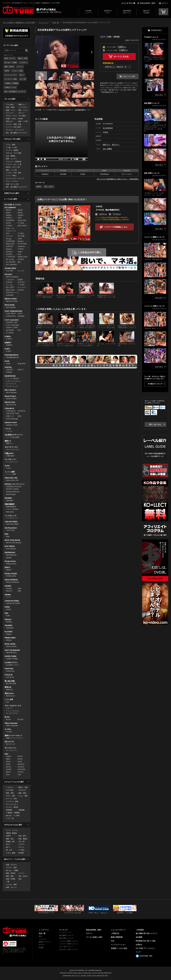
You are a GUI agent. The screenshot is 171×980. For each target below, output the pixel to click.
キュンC (21, 271)
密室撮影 (9, 810)
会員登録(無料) (80, 110)
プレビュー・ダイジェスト (15, 130)
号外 (19, 254)
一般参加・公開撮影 (11, 83)
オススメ (42, 945)
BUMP (20, 210)
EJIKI (8, 616)
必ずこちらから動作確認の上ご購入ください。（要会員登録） (118, 179)
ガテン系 (23, 79)
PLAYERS (9, 632)
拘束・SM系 (10, 107)
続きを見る (159, 95)
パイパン (20, 67)
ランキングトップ (65, 932)
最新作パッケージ (45, 942)
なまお (7, 466)
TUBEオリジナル (10, 87)
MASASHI (22, 769)
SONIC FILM (23, 257)
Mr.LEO (21, 719)
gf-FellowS (10, 330)
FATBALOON (11, 576)
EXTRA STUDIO (11, 574)
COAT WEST (11, 314)
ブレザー (22, 844)
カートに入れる (121, 56)
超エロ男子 (10, 287)
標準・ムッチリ (11, 159)
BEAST (9, 210)
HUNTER (10, 246)
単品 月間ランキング (66, 938)
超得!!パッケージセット (14, 736)
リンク (138, 952)
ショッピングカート (118, 930)
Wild (19, 591)
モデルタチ (22, 790)
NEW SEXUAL (12, 653)
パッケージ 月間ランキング (68, 944)
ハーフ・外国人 (11, 176)
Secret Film (22, 220)
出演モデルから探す (12, 193)
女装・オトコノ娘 (12, 184)
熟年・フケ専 (23, 121)
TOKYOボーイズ (12, 293)
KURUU (9, 218)
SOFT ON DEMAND (12, 650)
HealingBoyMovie (12, 355)
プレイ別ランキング (66, 947)
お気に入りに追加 (129, 76)
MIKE (8, 759)
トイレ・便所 (23, 796)
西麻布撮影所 (10, 504)
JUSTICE (8, 367)
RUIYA (20, 759)
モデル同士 (10, 790)
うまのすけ (10, 280)
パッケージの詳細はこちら (116, 227)
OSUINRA (8, 626)
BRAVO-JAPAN (11, 299)
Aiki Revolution (11, 528)
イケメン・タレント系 (14, 164)
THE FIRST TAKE (13, 414)
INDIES (9, 215)
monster (21, 290)
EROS (20, 213)
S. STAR (21, 223)
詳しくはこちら (155, 424)
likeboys (8, 619)
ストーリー (10, 113)
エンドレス (22, 287)
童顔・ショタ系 (11, 170)
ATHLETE (21, 411)
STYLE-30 (9, 675)
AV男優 (21, 853)
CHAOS (9, 282)
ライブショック (12, 386)
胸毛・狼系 (10, 876)
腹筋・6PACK (9, 67)
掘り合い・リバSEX (13, 816)
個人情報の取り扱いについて (146, 933)
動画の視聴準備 (117, 937)
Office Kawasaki (11, 723)
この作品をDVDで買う (90, 252)
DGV (6, 754)
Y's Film (8, 729)
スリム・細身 (11, 145)
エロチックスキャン (14, 381)
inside (8, 364)
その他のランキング (155, 384)
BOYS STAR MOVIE (12, 540)
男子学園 (21, 236)
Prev (38, 52)
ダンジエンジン (10, 748)
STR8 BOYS (9, 409)
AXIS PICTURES (11, 522)
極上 (19, 262)
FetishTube (9, 669)
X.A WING (10, 333)
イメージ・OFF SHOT (14, 127)
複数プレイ (22, 104)
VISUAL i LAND (12, 328)
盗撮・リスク (11, 110)
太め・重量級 (11, 156)
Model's (21, 241)
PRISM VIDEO (10, 638)
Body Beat (22, 364)
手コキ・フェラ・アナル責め (16, 116)
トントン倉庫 (10, 472)
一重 (8, 882)
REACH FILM (10, 402)
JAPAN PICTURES (12, 601)
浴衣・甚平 (22, 836)
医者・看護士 (23, 839)
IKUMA (9, 769)
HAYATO (21, 767)
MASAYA (21, 764)
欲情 (19, 416)
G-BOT (7, 349)
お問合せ (139, 945)
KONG (7, 607)
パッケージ (43, 939)
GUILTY (21, 370)
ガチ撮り (21, 233)
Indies (20, 252)
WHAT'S (9, 591)
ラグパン (22, 847)
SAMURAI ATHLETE (14, 487)
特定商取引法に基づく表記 (146, 941)
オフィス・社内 (11, 799)
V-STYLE (21, 282)
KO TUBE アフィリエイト (145, 948)
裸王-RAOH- (22, 226)
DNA (6, 613)
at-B (19, 330)
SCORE (9, 254)
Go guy (9, 239)
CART (163, 12)
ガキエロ (9, 236)
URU (8, 775)
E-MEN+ (8, 337)
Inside (7, 361)
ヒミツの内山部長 (13, 437)
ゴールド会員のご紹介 (94, 937)
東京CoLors (9, 693)
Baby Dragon (11, 494)
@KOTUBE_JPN (146, 956)
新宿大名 (8, 687)
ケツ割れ (22, 850)
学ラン (8, 844)
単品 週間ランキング (66, 935)
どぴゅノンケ (11, 231)
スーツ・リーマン (11, 75)
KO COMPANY (10, 208)
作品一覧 (56, 23)
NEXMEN (8, 498)
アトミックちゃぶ (13, 711)
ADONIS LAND (12, 322)
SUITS (8, 223)
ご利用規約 (140, 930)
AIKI (19, 775)
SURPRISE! (11, 241)
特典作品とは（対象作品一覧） (117, 67)
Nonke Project (10, 396)
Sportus (9, 249)
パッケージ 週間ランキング (68, 941)
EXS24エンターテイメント (15, 484)
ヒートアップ (11, 384)
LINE (20, 218)
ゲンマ (9, 597)
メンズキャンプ (10, 516)
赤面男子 (8, 343)
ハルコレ (8, 429)
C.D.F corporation (12, 320)
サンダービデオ (12, 713)
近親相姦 (22, 810)
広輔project (9, 453)
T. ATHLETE (11, 257)
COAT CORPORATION (13, 311)
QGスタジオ (9, 742)
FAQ (113, 941)
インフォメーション (118, 945)
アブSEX (21, 285)
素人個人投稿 (10, 681)
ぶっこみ (9, 285)
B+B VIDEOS (10, 546)
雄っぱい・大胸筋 (11, 62)
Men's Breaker (10, 390)
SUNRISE (10, 295)
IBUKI (8, 762)
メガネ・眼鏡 (11, 853)
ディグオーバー (10, 459)
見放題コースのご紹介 (119, 948)
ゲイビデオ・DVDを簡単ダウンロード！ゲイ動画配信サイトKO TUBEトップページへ (15, 930)
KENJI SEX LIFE (11, 478)
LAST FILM (10, 530)
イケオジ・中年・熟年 (14, 173)
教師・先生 (10, 839)
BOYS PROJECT (12, 277)
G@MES (8, 586)
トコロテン (23, 62)
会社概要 (139, 937)
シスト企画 (9, 699)
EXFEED (21, 316)
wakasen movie (11, 422)
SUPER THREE (11, 656)
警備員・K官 (10, 842)
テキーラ (9, 708)
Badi (6, 534)
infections (21, 246)
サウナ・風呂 (11, 796)
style (20, 588)
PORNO (9, 372)
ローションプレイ (12, 804)
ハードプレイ (23, 107)
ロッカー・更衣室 (12, 807)
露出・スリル (23, 110)
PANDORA (10, 220)
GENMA (8, 595)
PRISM (9, 640)
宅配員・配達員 (11, 833)
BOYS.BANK (10, 305)
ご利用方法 (115, 933)
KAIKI (20, 762)
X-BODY (9, 226)
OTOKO (21, 259)
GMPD (7, 71)
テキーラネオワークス (13, 706)
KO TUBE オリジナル (13, 205)
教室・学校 (10, 793)
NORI (8, 764)
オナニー (22, 113)
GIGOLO (9, 252)
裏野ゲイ (8, 441)
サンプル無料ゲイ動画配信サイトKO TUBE (19, 23)
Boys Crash (10, 290)
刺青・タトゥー (11, 887)
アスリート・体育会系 (14, 162)
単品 (40, 936)
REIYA (8, 772)
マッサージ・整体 (11, 79)
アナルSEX (10, 104)
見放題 (41, 948)
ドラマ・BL (10, 818)
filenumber (10, 512)
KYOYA (21, 772)
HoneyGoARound (13, 492)
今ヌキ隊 (9, 271)
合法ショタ (10, 228)
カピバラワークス (11, 447)
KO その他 (10, 259)
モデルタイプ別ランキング (68, 949)
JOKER (21, 215)
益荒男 (20, 280)
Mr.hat (7, 717)
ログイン (165, 3)
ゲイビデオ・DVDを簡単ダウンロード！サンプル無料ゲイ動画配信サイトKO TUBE (31, 3)
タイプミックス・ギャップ (15, 178)
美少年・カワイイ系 (13, 167)
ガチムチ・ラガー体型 (14, 153)
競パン (22, 75)
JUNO (20, 239)
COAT (20, 314)
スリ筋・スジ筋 (11, 147)
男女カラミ (10, 121)
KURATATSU (11, 316)
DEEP (8, 213)
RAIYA (20, 756)
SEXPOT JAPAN (12, 489)
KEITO (9, 767)
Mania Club (10, 244)
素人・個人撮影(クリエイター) (15, 91)
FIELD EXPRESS (11, 580)
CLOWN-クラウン (11, 663)
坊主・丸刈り (23, 876)
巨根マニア (10, 416)
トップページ (88, 11)
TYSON (21, 249)
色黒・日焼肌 (11, 879)
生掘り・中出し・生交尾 (14, 119)
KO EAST (8, 274)
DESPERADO (10, 553)
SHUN (8, 756)
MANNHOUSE (10, 376)
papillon (9, 558)
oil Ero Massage (12, 419)
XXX (8, 233)
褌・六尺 (9, 850)
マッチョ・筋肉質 (12, 150)
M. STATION (11, 262)
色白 (20, 879)
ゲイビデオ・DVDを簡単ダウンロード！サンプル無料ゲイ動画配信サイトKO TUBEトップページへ (18, 9)
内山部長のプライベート (14, 435)
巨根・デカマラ (10, 58)
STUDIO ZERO (10, 268)
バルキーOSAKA (12, 509)
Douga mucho (10, 561)
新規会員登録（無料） (148, 3)
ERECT (8, 567)
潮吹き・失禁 (23, 58)
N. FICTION (22, 244)
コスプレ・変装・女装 (14, 124)
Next (92, 52)
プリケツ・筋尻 (17, 71)
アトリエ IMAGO (12, 379)
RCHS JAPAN (10, 644)
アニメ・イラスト (12, 181)
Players (9, 634)
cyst (8, 702)
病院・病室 (22, 793)
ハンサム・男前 (11, 885)
